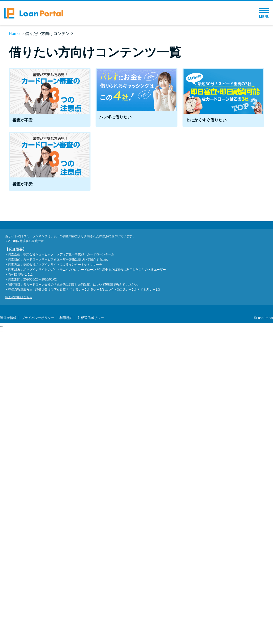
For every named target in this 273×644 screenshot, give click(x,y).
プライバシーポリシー (38, 318)
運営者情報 (8, 318)
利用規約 (66, 318)
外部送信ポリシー (91, 318)
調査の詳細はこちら (19, 297)
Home (14, 34)
